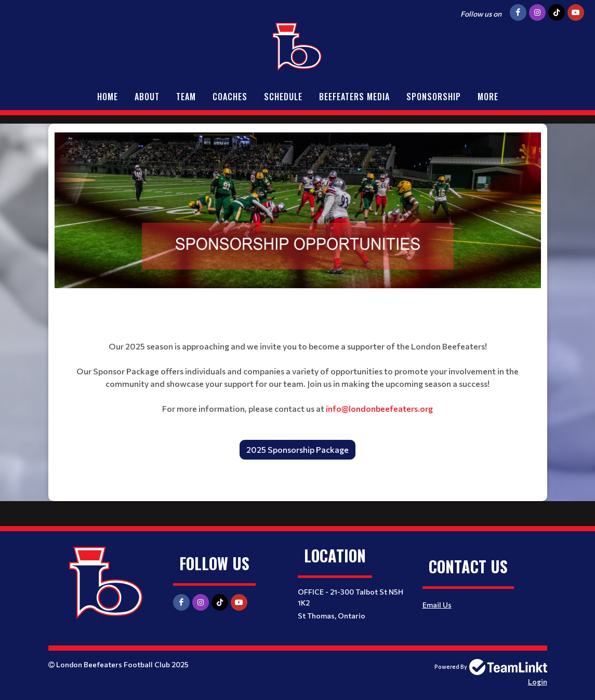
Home (108, 97)
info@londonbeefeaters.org (379, 408)
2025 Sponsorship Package (297, 449)
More (488, 97)
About (147, 97)
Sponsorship (434, 97)
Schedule (283, 97)
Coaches (230, 97)
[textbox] (298, 210)
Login (538, 682)
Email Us (437, 605)
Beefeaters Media (354, 97)
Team (186, 97)
